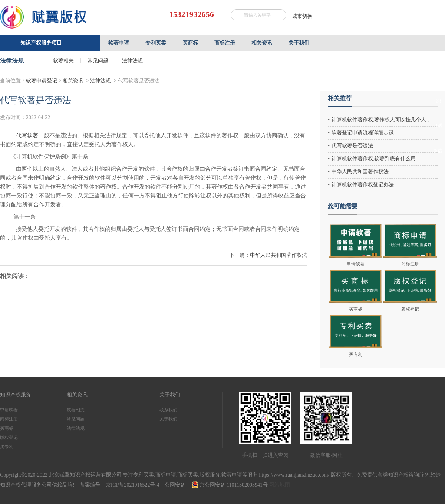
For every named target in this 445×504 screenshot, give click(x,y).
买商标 (7, 428)
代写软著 (27, 135)
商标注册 (9, 419)
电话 (438, 125)
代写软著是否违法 (352, 146)
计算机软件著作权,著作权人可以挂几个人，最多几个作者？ (385, 120)
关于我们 (168, 419)
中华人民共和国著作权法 (278, 255)
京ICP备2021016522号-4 (133, 485)
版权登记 (9, 438)
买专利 (7, 447)
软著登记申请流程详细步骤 (363, 133)
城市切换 (302, 16)
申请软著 (9, 410)
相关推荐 (340, 98)
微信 (438, 151)
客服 (438, 78)
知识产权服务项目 (41, 43)
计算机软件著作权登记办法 (363, 185)
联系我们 (168, 410)
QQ (437, 101)
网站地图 (280, 485)
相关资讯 (73, 81)
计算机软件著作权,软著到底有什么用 (374, 159)
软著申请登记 (42, 81)
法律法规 (132, 61)
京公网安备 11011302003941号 (230, 485)
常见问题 (98, 61)
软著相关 (63, 61)
